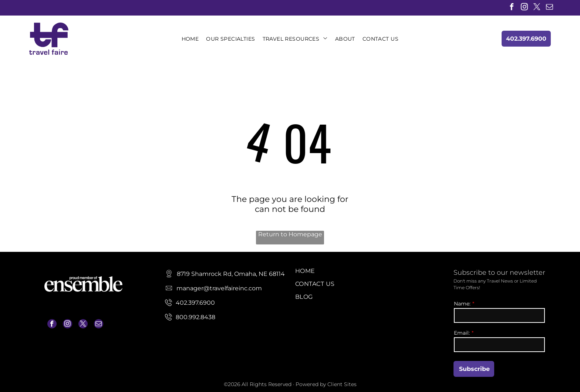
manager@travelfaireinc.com (78, 343)
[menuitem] (190, 39)
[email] (549, 8)
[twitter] (537, 8)
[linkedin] (562, 8)
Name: (462, 304)
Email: (462, 333)
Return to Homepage (290, 234)
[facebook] (512, 8)
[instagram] (524, 8)
